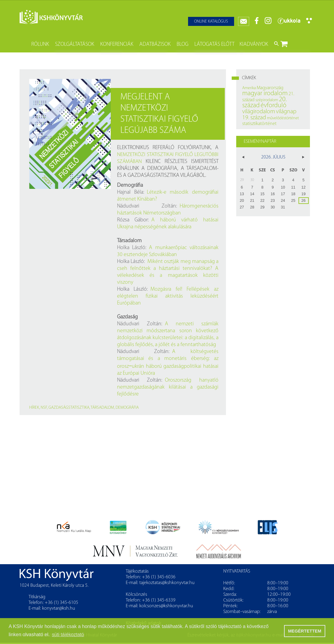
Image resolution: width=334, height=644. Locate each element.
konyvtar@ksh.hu (59, 608)
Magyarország (270, 88)
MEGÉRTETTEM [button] (305, 631)
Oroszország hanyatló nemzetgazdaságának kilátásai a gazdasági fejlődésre (168, 387)
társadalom (102, 408)
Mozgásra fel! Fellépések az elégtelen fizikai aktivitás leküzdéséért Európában (168, 296)
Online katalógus (211, 22)
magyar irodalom (265, 94)
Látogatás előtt (214, 44)
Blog (182, 44)
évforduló (274, 106)
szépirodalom (267, 100)
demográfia (127, 408)
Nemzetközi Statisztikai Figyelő (155, 155)
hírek (34, 408)
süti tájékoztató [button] (68, 635)
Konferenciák (117, 44)
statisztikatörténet (259, 124)
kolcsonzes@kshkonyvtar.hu (166, 606)
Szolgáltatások (75, 44)
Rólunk (40, 44)
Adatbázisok (155, 44)
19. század (254, 118)
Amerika (249, 88)
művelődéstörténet (283, 118)
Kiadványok (254, 44)
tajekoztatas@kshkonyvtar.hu (167, 583)
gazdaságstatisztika (69, 408)
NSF (44, 408)
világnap (286, 112)
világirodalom (259, 112)
